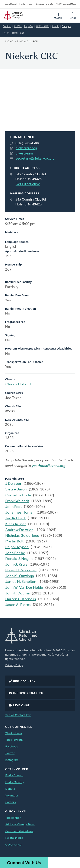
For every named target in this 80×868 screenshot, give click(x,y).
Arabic (55, 27)
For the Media (14, 838)
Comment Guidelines (19, 831)
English (7, 27)
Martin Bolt (15, 541)
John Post (14, 507)
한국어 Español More (66, 4)
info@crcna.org (28, 693)
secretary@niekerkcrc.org (35, 159)
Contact (40, 4)
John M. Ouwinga (20, 576)
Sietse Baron (16, 489)
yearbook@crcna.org (49, 466)
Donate (50, 4)
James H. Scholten (21, 582)
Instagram (12, 760)
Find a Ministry (27, 4)
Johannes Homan (20, 513)
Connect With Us (24, 863)
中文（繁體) (11, 33)
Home (9, 42)
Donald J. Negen (19, 559)
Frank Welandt (17, 501)
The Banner (13, 818)
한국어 (18, 27)
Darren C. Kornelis (21, 599)
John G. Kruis (16, 565)
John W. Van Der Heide (24, 588)
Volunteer (12, 796)
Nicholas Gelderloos (22, 536)
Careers (11, 802)
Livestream (24, 154)
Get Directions (27, 184)
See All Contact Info (18, 715)
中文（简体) (43, 27)
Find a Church (11, 4)
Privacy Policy (14, 665)
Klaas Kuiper (16, 524)
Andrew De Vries (19, 530)
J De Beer (13, 484)
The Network (14, 740)
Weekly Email (14, 733)
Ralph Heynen (17, 547)
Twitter (10, 753)
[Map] (40, 105)
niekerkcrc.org (26, 148)
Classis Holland (18, 384)
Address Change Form (20, 825)
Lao (22, 33)
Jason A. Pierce (18, 605)
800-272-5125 (24, 681)
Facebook (12, 747)
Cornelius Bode (18, 495)
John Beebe (15, 553)
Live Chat (21, 706)
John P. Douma (17, 593)
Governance (13, 845)
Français (66, 27)
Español (29, 27)
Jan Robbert (15, 518)
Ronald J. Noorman (21, 570)
